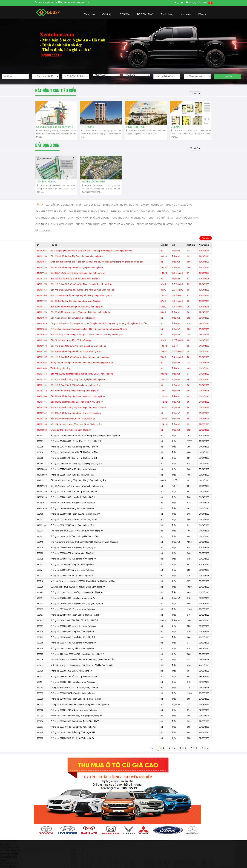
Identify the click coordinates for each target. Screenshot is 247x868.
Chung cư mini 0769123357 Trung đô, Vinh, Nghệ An (74, 688)
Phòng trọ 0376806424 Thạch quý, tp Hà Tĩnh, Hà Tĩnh (75, 514)
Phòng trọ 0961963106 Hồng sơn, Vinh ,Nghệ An (73, 609)
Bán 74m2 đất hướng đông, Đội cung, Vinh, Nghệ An (75, 391)
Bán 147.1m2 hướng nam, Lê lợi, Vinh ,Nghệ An (73, 419)
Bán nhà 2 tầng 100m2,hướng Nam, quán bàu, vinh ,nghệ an (78, 346)
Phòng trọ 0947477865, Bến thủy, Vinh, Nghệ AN (73, 732)
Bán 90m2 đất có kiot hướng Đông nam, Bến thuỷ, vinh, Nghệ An (80, 312)
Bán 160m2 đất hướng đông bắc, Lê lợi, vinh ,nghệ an (76, 413)
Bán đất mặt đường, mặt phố (63, 205)
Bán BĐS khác (92, 205)
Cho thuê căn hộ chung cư (129, 218)
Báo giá (3, 860)
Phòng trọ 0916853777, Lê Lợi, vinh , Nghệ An (72, 576)
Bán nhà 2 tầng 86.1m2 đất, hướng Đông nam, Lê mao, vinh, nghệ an (82, 290)
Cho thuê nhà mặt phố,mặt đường (89, 218)
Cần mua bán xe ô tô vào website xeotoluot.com (73, 318)
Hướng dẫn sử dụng (9, 847)
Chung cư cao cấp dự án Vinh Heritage (56, 127)
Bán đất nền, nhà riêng (155, 211)
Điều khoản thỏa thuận (10, 851)
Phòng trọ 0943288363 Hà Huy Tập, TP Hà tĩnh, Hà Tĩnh (76, 441)
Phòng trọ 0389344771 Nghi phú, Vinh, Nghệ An (72, 553)
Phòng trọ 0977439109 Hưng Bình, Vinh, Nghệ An (73, 727)
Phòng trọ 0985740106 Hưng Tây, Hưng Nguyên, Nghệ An (77, 463)
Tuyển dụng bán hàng (60, 368)
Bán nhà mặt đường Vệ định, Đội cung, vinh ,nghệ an (75, 279)
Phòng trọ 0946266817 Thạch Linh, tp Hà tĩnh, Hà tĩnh (75, 615)
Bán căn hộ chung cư (124, 211)
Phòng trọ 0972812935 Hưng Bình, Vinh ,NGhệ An (73, 497)
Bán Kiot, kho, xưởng (179, 205)
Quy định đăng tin (8, 866)
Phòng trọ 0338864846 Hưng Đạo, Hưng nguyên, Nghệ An (77, 604)
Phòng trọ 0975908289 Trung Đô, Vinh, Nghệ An (72, 632)
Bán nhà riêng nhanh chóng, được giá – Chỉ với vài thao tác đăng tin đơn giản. (87, 335)
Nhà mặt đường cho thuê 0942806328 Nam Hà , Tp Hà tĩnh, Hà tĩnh (82, 665)
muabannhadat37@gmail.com (75, 2)
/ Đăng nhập (202, 3)
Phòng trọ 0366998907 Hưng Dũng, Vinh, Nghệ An (73, 548)
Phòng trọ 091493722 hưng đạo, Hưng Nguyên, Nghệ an (76, 716)
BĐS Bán (125, 14)
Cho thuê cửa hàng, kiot (91, 224)
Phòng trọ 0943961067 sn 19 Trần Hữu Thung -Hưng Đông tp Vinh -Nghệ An (85, 436)
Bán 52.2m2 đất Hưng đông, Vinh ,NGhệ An (71, 340)
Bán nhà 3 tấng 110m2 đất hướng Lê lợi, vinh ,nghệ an (76, 385)
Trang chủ (89, 14)
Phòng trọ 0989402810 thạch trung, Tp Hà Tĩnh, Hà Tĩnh (76, 721)
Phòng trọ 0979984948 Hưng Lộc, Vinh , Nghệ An (73, 598)
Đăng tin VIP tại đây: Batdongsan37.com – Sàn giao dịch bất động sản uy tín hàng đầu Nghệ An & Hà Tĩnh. (100, 323)
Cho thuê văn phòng (121, 224)
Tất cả (39, 205)
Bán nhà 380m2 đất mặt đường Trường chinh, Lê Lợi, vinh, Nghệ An (82, 374)
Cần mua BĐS (43, 231)
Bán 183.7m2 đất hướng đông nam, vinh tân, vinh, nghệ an (78, 273)
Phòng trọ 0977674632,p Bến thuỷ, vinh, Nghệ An (73, 469)
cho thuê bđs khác (187, 218)
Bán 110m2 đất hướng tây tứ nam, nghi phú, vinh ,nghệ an (78, 396)
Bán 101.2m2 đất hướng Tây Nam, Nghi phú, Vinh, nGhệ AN (78, 408)
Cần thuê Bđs (184, 224)
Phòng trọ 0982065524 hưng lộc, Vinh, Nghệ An (72, 508)
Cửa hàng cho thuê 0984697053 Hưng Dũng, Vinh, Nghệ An (78, 587)
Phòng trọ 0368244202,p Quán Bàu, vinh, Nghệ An (74, 710)
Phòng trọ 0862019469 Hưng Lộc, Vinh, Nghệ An (73, 503)
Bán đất (176, 211)
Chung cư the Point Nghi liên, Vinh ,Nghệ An (71, 430)
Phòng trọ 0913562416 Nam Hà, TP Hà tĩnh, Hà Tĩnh (74, 452)
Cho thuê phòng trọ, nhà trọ (155, 224)
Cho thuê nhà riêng (161, 218)
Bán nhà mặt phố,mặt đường (121, 205)
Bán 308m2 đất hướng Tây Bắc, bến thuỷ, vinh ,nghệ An (77, 256)
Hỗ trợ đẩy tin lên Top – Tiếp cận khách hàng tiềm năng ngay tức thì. (82, 363)
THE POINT (88, 127)
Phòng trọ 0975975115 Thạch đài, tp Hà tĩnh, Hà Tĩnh (75, 536)
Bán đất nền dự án (152, 205)
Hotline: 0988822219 (47, 2)
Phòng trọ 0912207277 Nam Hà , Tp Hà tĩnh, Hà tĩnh (74, 520)
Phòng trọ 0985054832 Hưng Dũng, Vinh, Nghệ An (73, 637)
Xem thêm (195, 94)
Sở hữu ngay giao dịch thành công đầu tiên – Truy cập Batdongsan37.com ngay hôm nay (92, 251)
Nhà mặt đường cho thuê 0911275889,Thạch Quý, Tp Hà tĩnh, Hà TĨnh (83, 581)
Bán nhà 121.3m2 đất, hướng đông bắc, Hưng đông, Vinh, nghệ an (81, 296)
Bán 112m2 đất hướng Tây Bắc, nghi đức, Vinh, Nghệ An (77, 402)
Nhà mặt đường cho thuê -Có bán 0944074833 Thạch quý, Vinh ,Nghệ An (84, 542)
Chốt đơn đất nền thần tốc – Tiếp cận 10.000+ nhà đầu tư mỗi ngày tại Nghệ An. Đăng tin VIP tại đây (97, 262)
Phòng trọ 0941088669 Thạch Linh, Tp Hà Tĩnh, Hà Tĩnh (76, 699)
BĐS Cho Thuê (145, 14)
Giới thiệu (107, 14)
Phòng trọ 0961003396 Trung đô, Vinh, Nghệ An (72, 564)
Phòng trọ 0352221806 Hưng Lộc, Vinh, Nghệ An (73, 682)
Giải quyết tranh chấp (10, 863)
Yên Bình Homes (47, 182)
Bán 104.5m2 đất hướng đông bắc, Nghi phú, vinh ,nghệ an (78, 379)
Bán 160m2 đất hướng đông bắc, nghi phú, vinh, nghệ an (77, 267)
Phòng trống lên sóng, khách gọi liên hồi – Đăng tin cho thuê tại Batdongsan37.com (89, 329)
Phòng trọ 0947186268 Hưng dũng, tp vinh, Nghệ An (74, 447)
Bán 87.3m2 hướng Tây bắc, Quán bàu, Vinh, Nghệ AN (76, 301)
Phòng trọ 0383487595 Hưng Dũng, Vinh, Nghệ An (73, 643)
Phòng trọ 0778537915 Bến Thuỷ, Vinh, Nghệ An (72, 738)
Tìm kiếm (228, 76)
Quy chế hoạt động (9, 857)
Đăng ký (193, 3)
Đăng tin (203, 14)
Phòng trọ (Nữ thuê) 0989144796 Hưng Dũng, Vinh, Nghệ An (78, 654)
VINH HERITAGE (135, 127)
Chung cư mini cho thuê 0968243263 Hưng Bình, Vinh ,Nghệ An (80, 705)
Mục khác (186, 14)
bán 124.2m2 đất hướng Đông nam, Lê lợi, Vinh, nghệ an (77, 424)
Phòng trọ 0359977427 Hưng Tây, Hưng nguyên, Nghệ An (77, 592)
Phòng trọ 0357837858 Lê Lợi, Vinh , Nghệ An (71, 671)
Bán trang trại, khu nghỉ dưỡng (88, 211)
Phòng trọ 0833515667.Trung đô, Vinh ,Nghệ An (72, 475)
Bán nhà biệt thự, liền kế (51, 211)
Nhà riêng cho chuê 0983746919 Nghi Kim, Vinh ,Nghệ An (77, 531)
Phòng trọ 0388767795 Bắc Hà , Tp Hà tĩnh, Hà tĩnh (74, 676)
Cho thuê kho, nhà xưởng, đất (54, 224)
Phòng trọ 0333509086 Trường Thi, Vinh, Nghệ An (73, 626)
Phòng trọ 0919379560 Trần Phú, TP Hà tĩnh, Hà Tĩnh (74, 620)
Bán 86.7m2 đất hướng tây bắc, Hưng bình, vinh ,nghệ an (77, 486)
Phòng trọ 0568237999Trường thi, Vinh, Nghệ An (73, 693)
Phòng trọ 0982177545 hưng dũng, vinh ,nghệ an (73, 525)
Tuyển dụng (167, 14)
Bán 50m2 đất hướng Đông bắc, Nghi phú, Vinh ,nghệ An (77, 307)
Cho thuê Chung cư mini (50, 218)
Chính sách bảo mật (9, 854)
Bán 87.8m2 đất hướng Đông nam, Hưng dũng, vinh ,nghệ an (79, 480)
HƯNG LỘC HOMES (94, 182)
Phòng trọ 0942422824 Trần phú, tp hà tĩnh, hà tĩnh (74, 492)
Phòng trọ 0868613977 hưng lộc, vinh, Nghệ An (72, 570)
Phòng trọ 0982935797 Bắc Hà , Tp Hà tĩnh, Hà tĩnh (74, 458)
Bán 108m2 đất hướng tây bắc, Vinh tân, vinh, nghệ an (76, 351)
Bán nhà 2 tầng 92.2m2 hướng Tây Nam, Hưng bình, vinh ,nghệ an (81, 284)
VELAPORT (177, 127)
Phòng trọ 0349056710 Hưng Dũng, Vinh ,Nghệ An (73, 559)
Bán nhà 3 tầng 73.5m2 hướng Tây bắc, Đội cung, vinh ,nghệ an (80, 357)
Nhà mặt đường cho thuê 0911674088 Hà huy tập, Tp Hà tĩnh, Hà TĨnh (83, 660)
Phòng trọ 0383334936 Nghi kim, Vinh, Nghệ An (72, 648)
